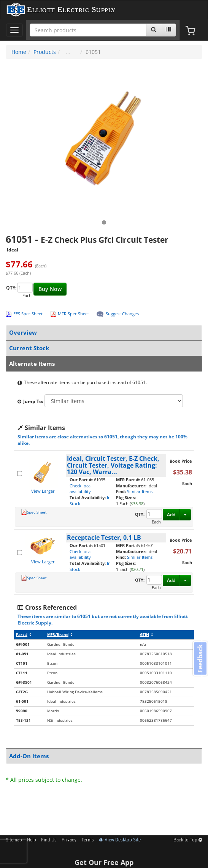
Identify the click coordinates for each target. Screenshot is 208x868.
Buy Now (50, 289)
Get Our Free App (104, 862)
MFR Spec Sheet (73, 314)
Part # (24, 635)
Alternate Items (102, 364)
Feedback (200, 659)
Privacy (69, 840)
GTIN (147, 635)
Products (45, 52)
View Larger (43, 491)
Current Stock (102, 348)
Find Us (49, 840)
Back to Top (188, 840)
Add (171, 515)
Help (32, 840)
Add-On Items (102, 756)
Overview (102, 333)
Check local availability (81, 489)
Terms (88, 840)
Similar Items (140, 491)
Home (19, 52)
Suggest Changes (122, 314)
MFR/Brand (60, 635)
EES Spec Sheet (28, 314)
